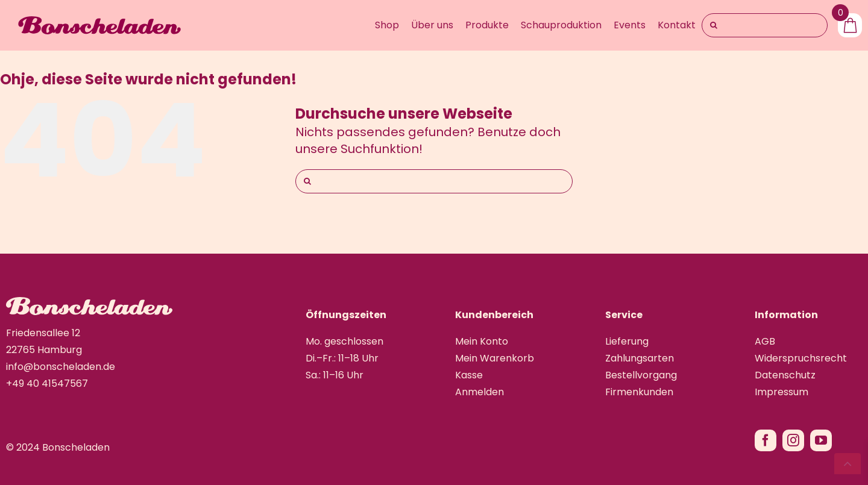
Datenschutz (785, 375)
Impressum (782, 392)
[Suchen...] (434, 181)
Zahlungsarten (640, 358)
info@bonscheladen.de (61, 367)
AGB (765, 341)
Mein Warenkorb (495, 358)
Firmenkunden (639, 392)
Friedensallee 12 (43, 333)
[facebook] (766, 440)
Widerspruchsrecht (801, 358)
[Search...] (765, 25)
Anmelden (480, 392)
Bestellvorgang (641, 375)
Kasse (469, 375)
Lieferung (627, 341)
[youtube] (821, 440)
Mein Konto (482, 341)
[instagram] (793, 440)
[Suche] (714, 25)
